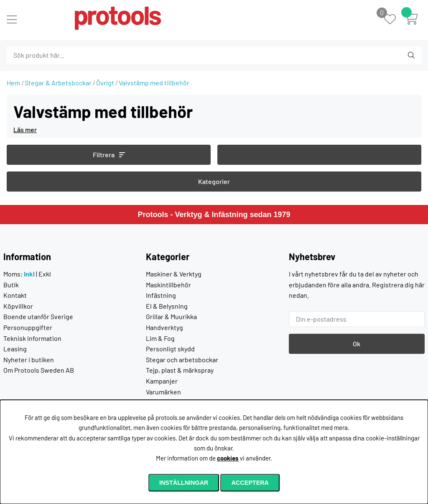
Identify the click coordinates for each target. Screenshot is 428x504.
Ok (357, 344)
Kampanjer (162, 381)
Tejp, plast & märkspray (180, 370)
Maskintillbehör (168, 285)
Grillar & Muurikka (171, 316)
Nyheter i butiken (29, 359)
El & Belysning (167, 306)
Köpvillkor (18, 306)
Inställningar (184, 483)
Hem (13, 83)
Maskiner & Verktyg (174, 274)
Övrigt (105, 83)
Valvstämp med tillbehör (154, 83)
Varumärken (163, 392)
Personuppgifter (28, 327)
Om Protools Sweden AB (39, 370)
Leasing (15, 349)
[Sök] (52, 55)
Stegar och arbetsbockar (182, 359)
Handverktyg (164, 327)
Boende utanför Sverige (38, 316)
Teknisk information (32, 338)
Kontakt (15, 295)
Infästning (161, 295)
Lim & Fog (160, 338)
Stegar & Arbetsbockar (58, 83)
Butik (11, 285)
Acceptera (250, 483)
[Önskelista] (394, 20)
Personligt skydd (170, 349)
